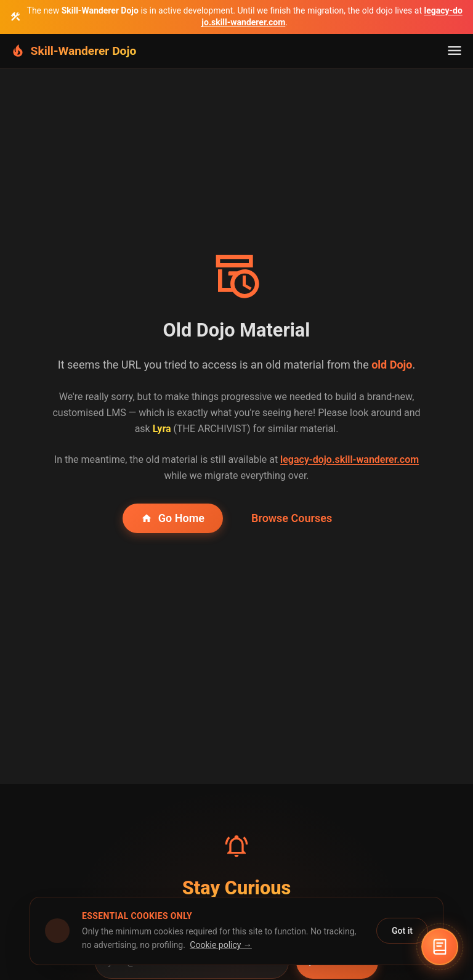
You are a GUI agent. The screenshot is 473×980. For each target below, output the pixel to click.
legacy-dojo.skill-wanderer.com (350, 459)
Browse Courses (292, 518)
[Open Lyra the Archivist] (440, 947)
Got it (402, 931)
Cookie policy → (221, 945)
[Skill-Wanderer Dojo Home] (73, 51)
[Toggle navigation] (455, 51)
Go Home (173, 518)
